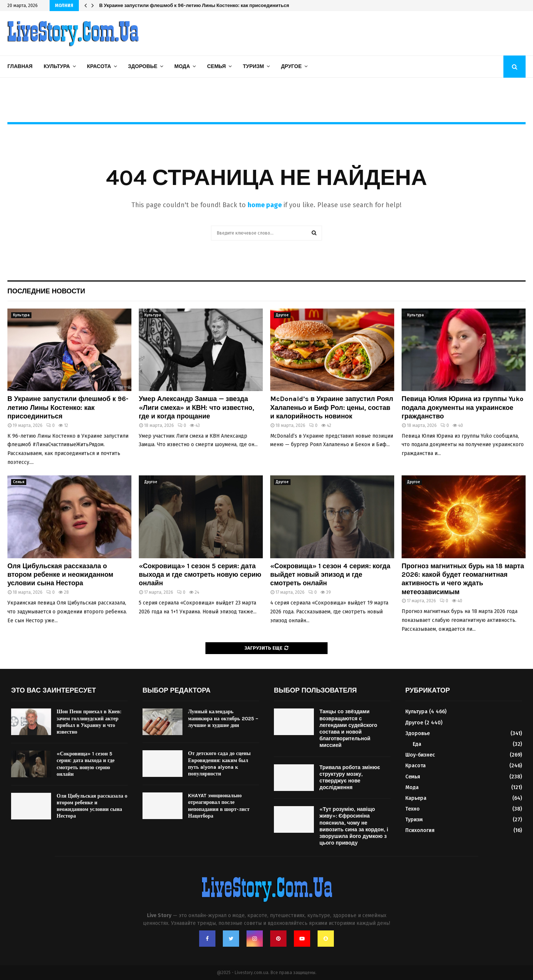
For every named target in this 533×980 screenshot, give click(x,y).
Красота (99, 66)
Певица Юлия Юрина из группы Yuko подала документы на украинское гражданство (462, 408)
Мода (182, 66)
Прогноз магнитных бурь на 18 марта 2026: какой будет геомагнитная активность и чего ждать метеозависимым (463, 579)
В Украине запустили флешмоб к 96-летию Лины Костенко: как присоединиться (194, 5)
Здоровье (143, 66)
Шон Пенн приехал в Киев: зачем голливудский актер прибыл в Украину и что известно (89, 722)
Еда (417, 744)
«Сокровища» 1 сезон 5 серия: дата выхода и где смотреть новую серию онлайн (200, 575)
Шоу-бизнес (420, 755)
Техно (413, 809)
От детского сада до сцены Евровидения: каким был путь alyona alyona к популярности (219, 764)
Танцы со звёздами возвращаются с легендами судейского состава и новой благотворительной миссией (348, 728)
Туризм (253, 66)
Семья (216, 66)
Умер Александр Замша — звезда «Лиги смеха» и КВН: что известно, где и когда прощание (197, 408)
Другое (291, 66)
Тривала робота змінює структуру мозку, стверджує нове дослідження (350, 778)
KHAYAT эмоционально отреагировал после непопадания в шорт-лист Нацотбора (219, 806)
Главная (20, 66)
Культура (57, 66)
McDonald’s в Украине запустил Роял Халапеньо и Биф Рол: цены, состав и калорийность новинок (332, 408)
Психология (420, 830)
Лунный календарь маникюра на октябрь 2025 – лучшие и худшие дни (223, 718)
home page (265, 205)
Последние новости (46, 291)
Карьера (416, 798)
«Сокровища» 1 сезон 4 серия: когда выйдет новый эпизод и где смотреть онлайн (330, 575)
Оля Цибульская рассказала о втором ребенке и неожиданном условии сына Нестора (60, 575)
